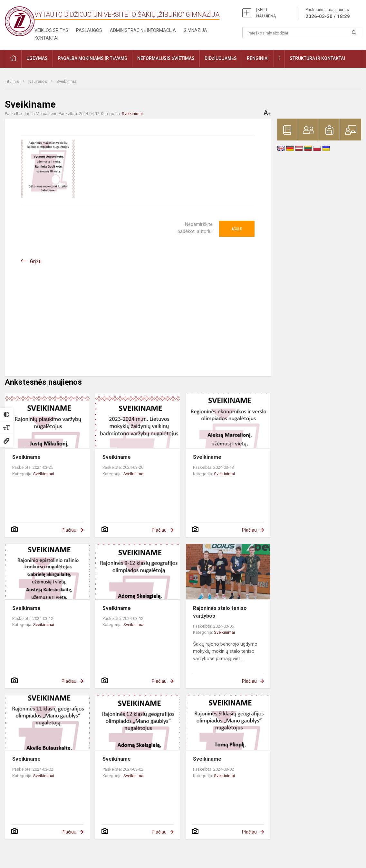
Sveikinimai (67, 81)
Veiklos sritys (51, 30)
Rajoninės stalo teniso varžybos (220, 612)
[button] (13, 59)
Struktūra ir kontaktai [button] (317, 58)
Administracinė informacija (143, 30)
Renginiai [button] (258, 58)
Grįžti (36, 261)
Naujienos (38, 81)
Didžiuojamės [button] (221, 58)
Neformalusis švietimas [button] (166, 58)
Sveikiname (26, 457)
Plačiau (69, 530)
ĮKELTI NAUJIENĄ (266, 13)
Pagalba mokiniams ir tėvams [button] (92, 58)
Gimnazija (195, 30)
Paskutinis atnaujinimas (328, 14)
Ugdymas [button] (37, 58)
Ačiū (237, 229)
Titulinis (12, 81)
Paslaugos (89, 30)
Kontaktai (46, 38)
